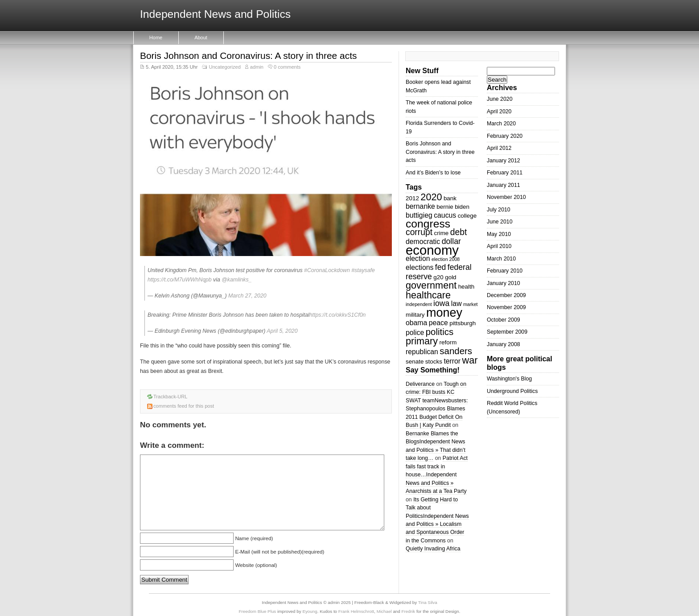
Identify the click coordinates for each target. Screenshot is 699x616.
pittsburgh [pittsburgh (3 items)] (463, 323)
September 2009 (507, 332)
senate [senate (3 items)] (415, 362)
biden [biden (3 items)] (462, 207)
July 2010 (499, 210)
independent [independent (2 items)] (419, 304)
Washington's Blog (509, 379)
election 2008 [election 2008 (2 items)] (446, 259)
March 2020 (501, 124)
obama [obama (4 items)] (416, 323)
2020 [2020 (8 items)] (431, 197)
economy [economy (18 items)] (432, 250)
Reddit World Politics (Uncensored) (512, 407)
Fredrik (409, 611)
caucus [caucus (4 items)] (445, 215)
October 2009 (504, 320)
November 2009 (506, 307)
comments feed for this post (184, 406)
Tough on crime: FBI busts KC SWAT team (436, 392)
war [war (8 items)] (470, 360)
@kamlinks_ (236, 280)
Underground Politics (512, 391)
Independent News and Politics (215, 14)
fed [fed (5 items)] (441, 267)
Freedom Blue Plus (258, 611)
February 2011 (505, 173)
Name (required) (254, 538)
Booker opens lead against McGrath (438, 86)
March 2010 (501, 259)
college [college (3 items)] (467, 216)
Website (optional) (256, 565)
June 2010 (500, 222)
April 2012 (499, 148)
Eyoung (310, 611)
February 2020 (505, 136)
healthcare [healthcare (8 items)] (428, 295)
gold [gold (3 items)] (450, 277)
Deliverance (420, 384)
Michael (384, 611)
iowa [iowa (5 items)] (441, 303)
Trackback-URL (171, 397)
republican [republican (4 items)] (422, 352)
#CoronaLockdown (327, 270)
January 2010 (504, 283)
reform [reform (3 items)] (448, 342)
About (201, 37)
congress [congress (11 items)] (428, 224)
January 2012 (504, 161)
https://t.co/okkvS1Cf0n (338, 315)
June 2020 (500, 99)
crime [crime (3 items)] (441, 233)
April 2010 (499, 246)
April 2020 (499, 112)
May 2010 (499, 234)
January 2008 (504, 344)
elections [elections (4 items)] (419, 267)
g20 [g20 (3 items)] (438, 277)
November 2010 (506, 197)
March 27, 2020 (247, 296)
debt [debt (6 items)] (459, 232)
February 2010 (505, 271)
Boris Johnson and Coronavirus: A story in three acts (248, 56)
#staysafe (363, 270)
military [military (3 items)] (415, 315)
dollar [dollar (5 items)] (451, 241)
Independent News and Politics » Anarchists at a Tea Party (436, 483)
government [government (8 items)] (431, 285)
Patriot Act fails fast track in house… (437, 466)
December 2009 (506, 295)
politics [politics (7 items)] (440, 332)
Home (156, 37)
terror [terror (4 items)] (452, 361)
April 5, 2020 (282, 331)
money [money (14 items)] (444, 313)
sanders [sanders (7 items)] (456, 351)
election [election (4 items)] (418, 258)
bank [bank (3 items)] (450, 198)
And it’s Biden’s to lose (433, 173)
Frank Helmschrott (356, 611)
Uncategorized (224, 67)
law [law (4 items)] (456, 304)
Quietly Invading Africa (433, 549)
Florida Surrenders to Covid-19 (440, 127)
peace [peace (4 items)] (438, 323)
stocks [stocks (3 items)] (434, 362)
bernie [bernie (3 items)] (445, 207)
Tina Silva (428, 602)
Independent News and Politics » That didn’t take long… (436, 450)
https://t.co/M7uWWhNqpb (180, 280)
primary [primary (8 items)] (422, 341)
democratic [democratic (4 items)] (423, 242)
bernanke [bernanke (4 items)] (420, 206)
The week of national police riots (439, 107)
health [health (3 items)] (467, 287)
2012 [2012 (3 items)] (412, 198)
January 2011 (504, 185)
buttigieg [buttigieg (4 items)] (419, 215)
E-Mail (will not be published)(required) (280, 552)
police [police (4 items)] (415, 333)
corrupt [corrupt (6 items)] (419, 232)
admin (257, 67)
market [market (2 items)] (471, 304)
